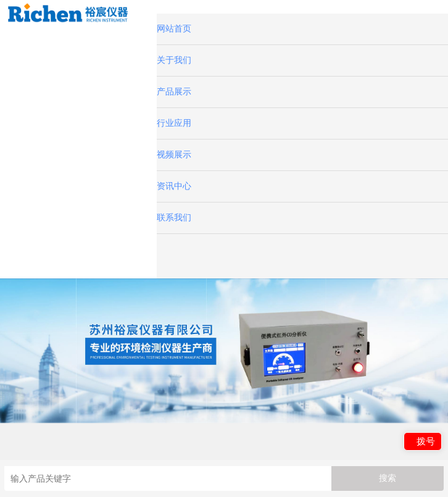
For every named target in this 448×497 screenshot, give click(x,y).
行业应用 (174, 123)
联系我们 (174, 218)
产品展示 (174, 92)
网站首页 (174, 29)
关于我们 (174, 60)
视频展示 (174, 155)
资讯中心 (174, 186)
